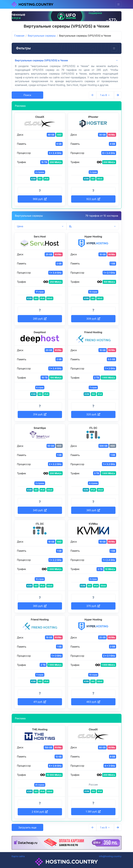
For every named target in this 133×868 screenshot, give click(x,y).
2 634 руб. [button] (40, 812)
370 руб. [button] (93, 606)
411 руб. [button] (40, 702)
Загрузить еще (27, 827)
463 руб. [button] (93, 702)
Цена (20, 226)
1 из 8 (104, 95)
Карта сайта (18, 856)
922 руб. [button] (93, 199)
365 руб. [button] (93, 510)
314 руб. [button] (40, 414)
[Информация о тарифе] (40, 191)
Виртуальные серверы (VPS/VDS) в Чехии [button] (41, 60)
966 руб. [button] (40, 199)
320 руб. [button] (93, 414)
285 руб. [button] (40, 319)
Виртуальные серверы (42, 36)
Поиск (27, 95)
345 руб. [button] (40, 510)
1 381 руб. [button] (93, 812)
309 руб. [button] (93, 319)
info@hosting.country (110, 856)
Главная (19, 36)
